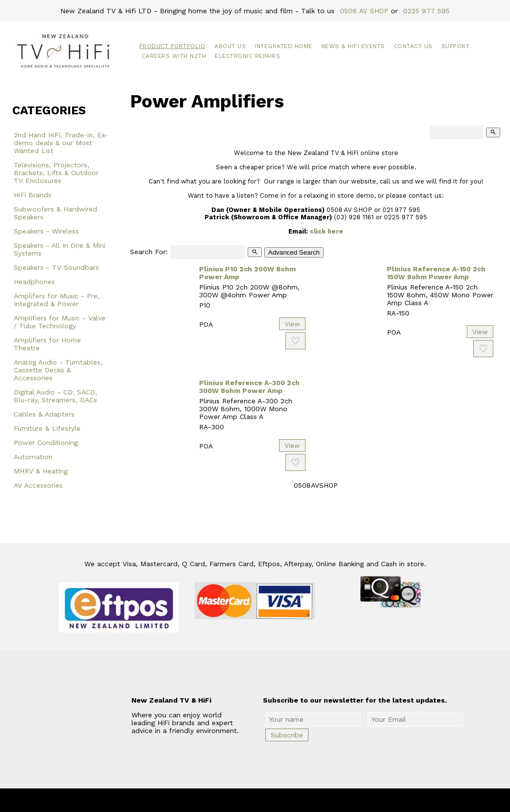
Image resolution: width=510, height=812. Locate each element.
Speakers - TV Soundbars (56, 267)
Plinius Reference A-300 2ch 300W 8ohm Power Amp (249, 387)
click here (327, 231)
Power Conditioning (46, 443)
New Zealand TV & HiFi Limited (281, 800)
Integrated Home (283, 46)
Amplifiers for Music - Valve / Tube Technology (60, 322)
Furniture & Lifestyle (47, 428)
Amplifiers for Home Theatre (47, 344)
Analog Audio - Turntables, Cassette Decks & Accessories (58, 370)
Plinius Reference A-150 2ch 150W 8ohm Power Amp (436, 273)
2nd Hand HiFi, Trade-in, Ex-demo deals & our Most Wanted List (61, 143)
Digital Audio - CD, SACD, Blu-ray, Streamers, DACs (55, 396)
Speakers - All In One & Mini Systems (60, 249)
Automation (33, 457)
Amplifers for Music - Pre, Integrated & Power (57, 300)
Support (456, 46)
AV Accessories (38, 485)
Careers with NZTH (174, 56)
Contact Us (413, 46)
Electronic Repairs (247, 56)
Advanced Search (294, 252)
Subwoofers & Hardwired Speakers (55, 213)
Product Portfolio (172, 46)
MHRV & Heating (41, 471)
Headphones (34, 282)
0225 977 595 (426, 11)
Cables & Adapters (44, 414)
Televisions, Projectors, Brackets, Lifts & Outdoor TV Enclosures (56, 173)
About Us (230, 46)
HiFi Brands (33, 195)
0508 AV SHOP (364, 11)
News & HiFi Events (353, 46)
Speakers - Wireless (46, 231)
